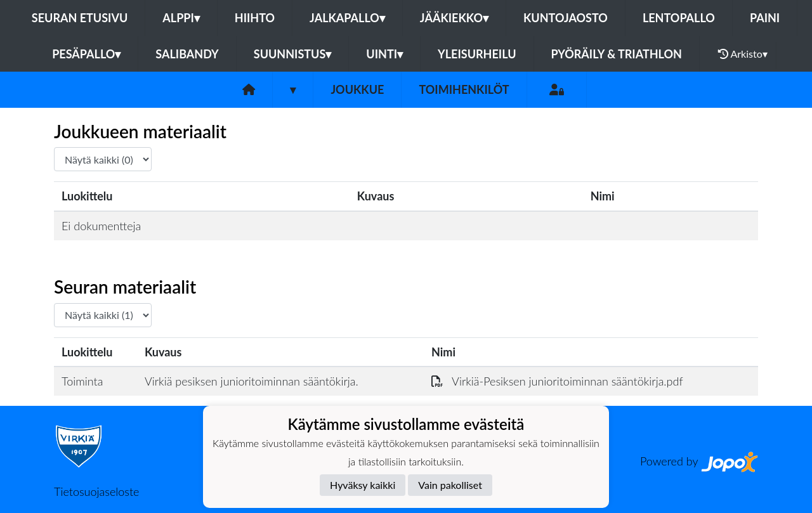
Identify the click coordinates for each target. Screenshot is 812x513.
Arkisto (743, 54)
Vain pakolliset (450, 485)
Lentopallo (679, 18)
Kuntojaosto (566, 18)
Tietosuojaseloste (96, 491)
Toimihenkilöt (464, 89)
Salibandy (187, 54)
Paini (765, 18)
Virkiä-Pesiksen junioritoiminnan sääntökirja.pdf (557, 381)
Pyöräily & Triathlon (617, 54)
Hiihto (255, 18)
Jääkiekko (454, 18)
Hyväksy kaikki (363, 485)
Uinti (384, 54)
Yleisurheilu (477, 54)
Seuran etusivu (80, 18)
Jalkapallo (347, 18)
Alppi (181, 18)
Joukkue (357, 89)
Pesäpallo (86, 54)
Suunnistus (293, 54)
